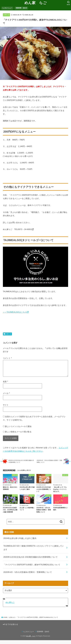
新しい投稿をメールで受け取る (18, 434)
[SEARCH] (68, 3)
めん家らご (10, 606)
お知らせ (6, 15)
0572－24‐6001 (25, 229)
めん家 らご (35, 3)
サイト (6, 408)
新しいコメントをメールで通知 (18, 429)
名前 (5, 384)
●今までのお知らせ (11, 628)
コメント (7, 358)
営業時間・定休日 (21, 8)
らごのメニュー (7, 8)
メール (6, 396)
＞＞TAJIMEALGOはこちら (15, 312)
